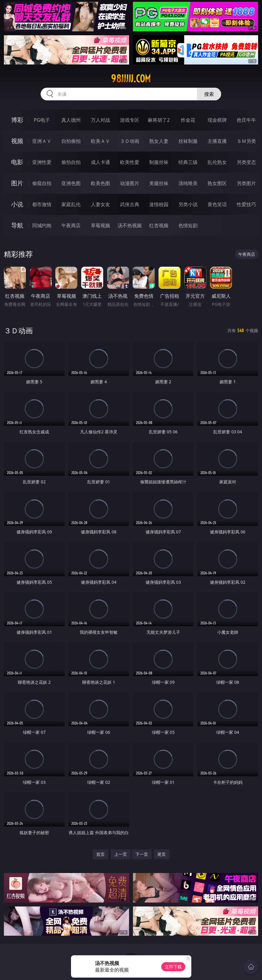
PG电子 (42, 120)
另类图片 (246, 183)
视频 (17, 141)
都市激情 (42, 204)
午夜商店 (71, 225)
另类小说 (188, 204)
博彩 (17, 120)
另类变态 (246, 162)
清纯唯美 (188, 183)
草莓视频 (100, 225)
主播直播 (217, 141)
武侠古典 (130, 204)
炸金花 (188, 120)
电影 (17, 162)
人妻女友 (100, 204)
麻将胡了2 (159, 120)
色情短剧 (188, 225)
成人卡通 (100, 162)
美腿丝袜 (159, 183)
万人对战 (100, 120)
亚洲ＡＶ (42, 141)
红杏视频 (159, 225)
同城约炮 (42, 225)
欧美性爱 (130, 162)
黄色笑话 (217, 204)
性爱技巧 (246, 204)
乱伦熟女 (217, 162)
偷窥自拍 (42, 183)
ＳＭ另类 (246, 141)
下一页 (142, 854)
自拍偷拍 (71, 141)
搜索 (209, 94)
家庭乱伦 (71, 204)
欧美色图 (100, 183)
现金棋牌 (217, 120)
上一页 (121, 854)
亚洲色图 (71, 183)
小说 (17, 204)
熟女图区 (217, 183)
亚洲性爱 (42, 162)
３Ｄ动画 (130, 141)
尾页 (162, 854)
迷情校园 (159, 204)
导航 (17, 225)
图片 (17, 183)
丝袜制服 (188, 141)
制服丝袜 (159, 162)
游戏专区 (130, 120)
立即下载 (173, 967)
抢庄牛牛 (246, 120)
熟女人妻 (159, 141)
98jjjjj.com (131, 79)
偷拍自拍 (71, 162)
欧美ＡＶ (100, 141)
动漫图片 (130, 183)
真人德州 (71, 120)
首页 (100, 854)
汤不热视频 (130, 225)
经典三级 (188, 162)
